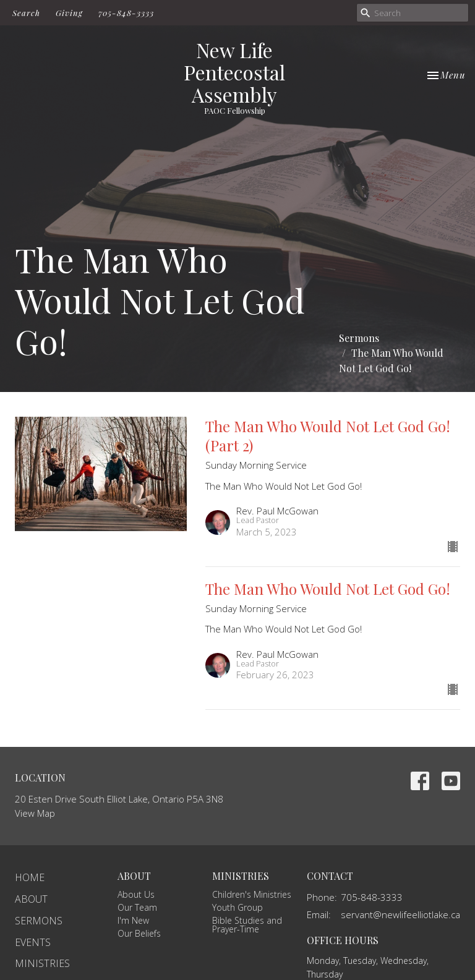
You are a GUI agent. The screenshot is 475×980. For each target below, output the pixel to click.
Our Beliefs (139, 933)
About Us (136, 894)
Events (33, 942)
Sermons (359, 338)
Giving (69, 13)
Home (30, 877)
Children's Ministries (252, 894)
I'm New (133, 920)
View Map (35, 813)
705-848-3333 (126, 13)
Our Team (137, 907)
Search (26, 13)
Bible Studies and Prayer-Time (247, 925)
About (31, 899)
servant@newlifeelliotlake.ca (400, 914)
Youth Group (237, 907)
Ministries (42, 963)
